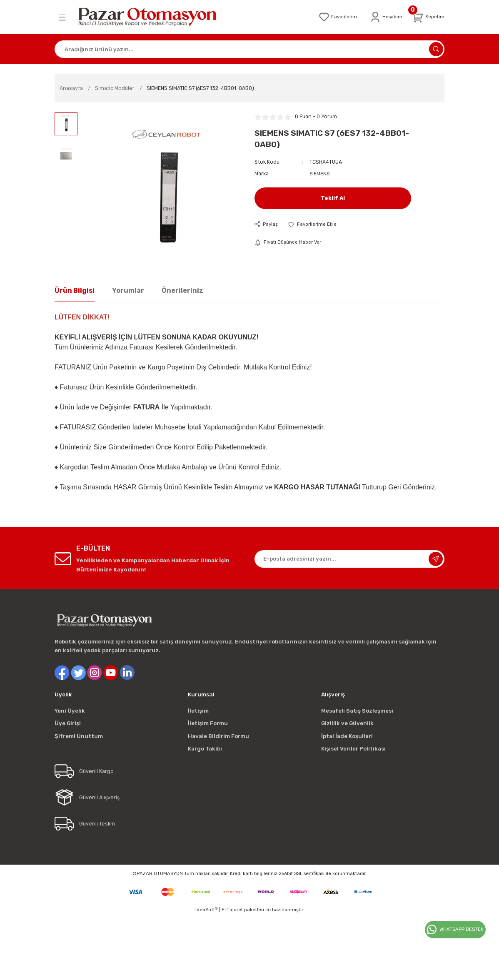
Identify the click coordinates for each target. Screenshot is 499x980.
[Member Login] (383, 17)
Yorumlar (128, 291)
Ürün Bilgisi (75, 291)
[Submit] (436, 559)
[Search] (249, 49)
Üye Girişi (68, 723)
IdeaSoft (206, 909)
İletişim (198, 711)
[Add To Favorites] (314, 224)
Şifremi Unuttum (79, 736)
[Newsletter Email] (349, 559)
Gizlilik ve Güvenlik (347, 723)
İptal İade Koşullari (347, 736)
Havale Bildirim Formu (218, 736)
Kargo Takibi (205, 749)
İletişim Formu (208, 723)
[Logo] (153, 17)
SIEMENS (320, 173)
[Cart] (427, 17)
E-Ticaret (232, 910)
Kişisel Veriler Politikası (353, 749)
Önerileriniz (182, 291)
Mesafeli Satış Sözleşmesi (357, 711)
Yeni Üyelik (70, 711)
